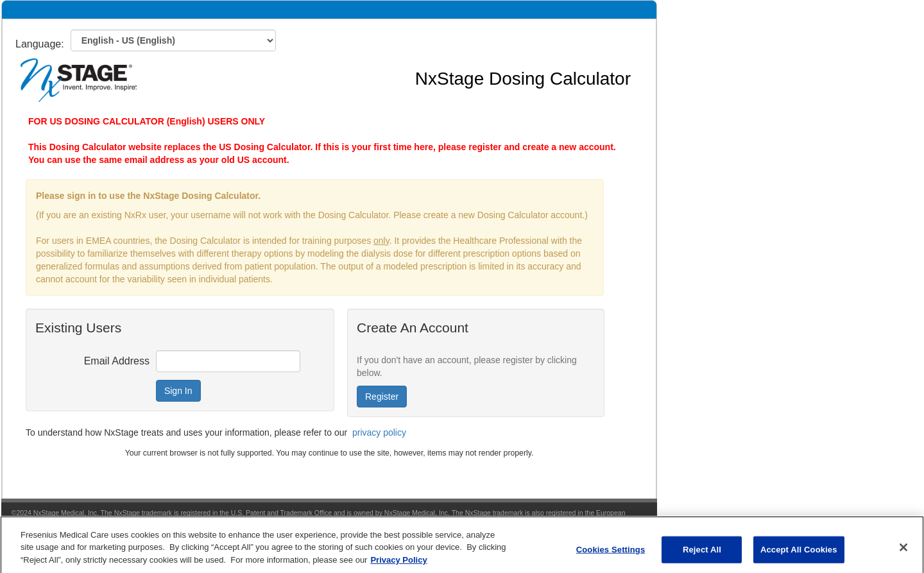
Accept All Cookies (799, 555)
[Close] (903, 552)
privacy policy (379, 432)
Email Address (117, 361)
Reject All (702, 555)
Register (382, 397)
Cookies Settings (611, 555)
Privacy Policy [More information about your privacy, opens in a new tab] (398, 566)
